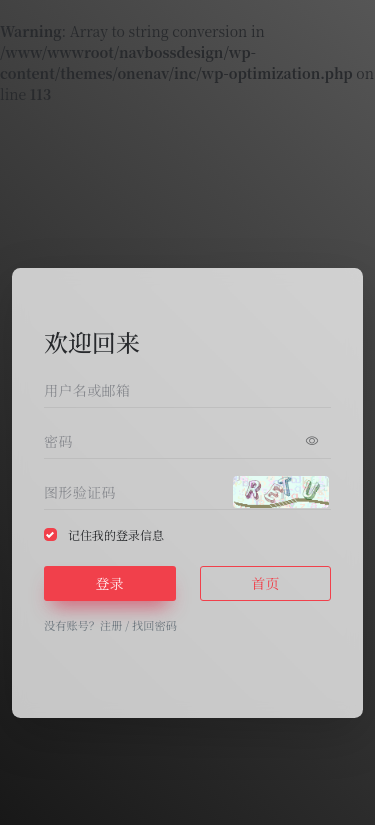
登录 (110, 583)
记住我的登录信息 (116, 534)
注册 (111, 625)
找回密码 (154, 625)
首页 (265, 583)
